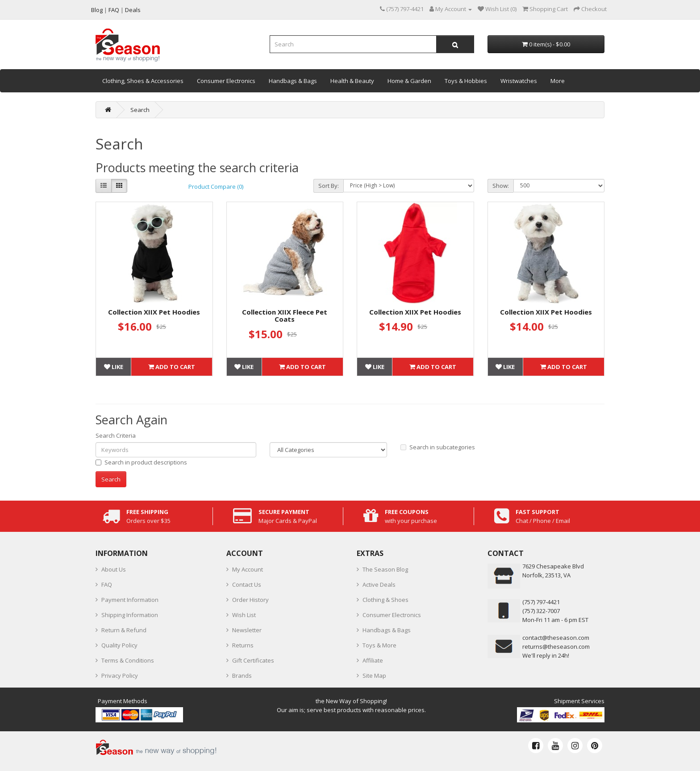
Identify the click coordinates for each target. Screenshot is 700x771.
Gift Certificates (253, 660)
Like (114, 367)
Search (140, 110)
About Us (114, 569)
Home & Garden (409, 81)
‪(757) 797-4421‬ (541, 602)
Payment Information (130, 600)
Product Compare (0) (216, 187)
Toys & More (379, 645)
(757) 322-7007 (541, 611)
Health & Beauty (352, 81)
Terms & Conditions (128, 660)
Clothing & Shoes (385, 600)
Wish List (244, 615)
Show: (501, 186)
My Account (248, 569)
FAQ (107, 584)
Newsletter (247, 630)
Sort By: (329, 186)
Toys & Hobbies (466, 81)
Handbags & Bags (293, 81)
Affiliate (373, 660)
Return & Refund (124, 630)
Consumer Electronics (226, 81)
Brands (242, 676)
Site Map (374, 676)
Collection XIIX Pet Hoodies (154, 312)
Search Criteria (116, 435)
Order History (250, 600)
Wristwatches (519, 81)
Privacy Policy (120, 676)
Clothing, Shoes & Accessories (143, 81)
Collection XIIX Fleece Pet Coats (285, 316)
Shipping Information (130, 615)
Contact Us (247, 584)
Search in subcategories (438, 447)
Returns (243, 645)
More (558, 81)
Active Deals (379, 584)
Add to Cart (172, 367)
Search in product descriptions (141, 462)
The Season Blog (385, 569)
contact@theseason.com (556, 638)
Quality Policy (119, 645)
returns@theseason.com (556, 647)
